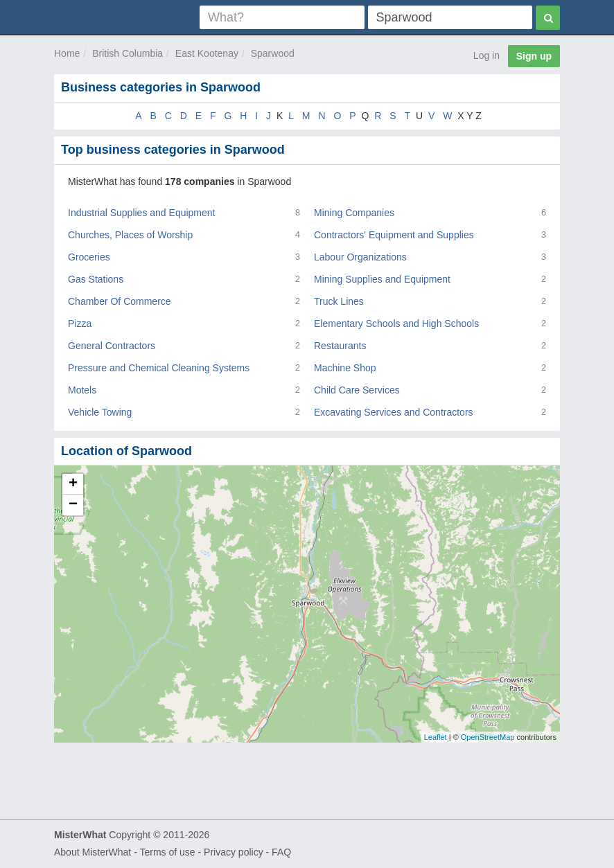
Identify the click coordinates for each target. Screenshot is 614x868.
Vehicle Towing (100, 412)
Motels (82, 390)
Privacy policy (234, 852)
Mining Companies (354, 213)
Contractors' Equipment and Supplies (394, 235)
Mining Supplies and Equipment (382, 279)
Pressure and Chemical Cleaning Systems (159, 368)
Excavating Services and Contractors (394, 412)
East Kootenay (207, 53)
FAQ (281, 852)
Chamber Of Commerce (120, 301)
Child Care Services (357, 390)
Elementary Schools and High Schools (396, 324)
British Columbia (128, 53)
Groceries (89, 257)
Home (67, 53)
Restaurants (340, 346)
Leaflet (436, 737)
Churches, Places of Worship (130, 235)
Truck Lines (339, 301)
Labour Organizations (360, 257)
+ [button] (73, 484)
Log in (486, 55)
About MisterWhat (93, 852)
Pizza (80, 324)
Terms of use (167, 852)
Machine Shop (345, 368)
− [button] (73, 505)
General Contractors (112, 346)
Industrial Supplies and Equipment (141, 213)
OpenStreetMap (488, 737)
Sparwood (273, 53)
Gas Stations (96, 279)
